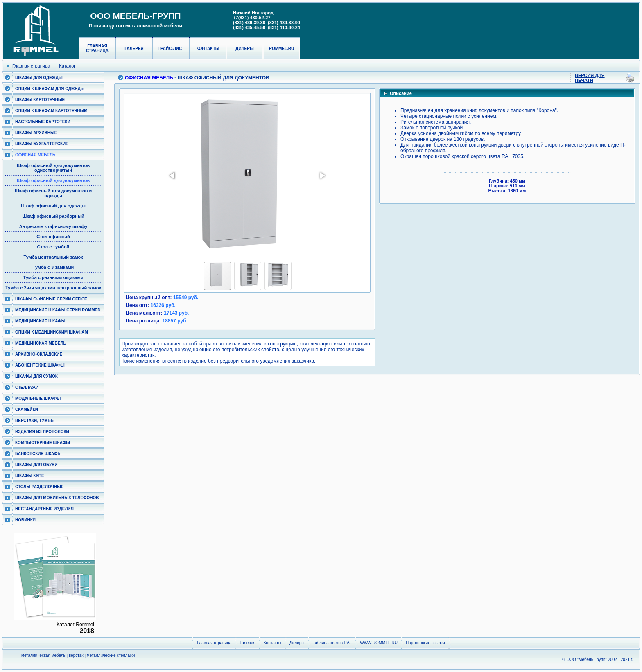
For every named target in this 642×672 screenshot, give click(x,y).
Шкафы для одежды (39, 78)
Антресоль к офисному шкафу (53, 226)
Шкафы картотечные (40, 100)
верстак (76, 655)
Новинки (25, 520)
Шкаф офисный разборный (53, 216)
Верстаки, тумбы (35, 421)
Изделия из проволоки (42, 432)
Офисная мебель (35, 155)
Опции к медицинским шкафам (52, 332)
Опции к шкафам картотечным (51, 111)
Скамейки (27, 409)
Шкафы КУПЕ (30, 476)
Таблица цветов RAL (332, 643)
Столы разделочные (40, 487)
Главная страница (97, 48)
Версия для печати (590, 78)
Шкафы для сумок (36, 376)
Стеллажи (27, 387)
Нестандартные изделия (44, 509)
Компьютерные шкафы (43, 443)
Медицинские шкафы (40, 321)
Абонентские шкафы (40, 365)
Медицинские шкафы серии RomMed (58, 310)
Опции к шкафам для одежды (50, 89)
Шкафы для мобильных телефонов (57, 498)
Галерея (134, 48)
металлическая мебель (43, 655)
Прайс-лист (171, 48)
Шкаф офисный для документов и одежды (53, 193)
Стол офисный (53, 237)
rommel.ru (282, 48)
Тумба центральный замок (53, 257)
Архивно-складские (39, 354)
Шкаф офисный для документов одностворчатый (53, 168)
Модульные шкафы (38, 398)
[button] (173, 176)
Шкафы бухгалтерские (42, 144)
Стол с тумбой (53, 247)
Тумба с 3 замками (53, 267)
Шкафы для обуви (36, 465)
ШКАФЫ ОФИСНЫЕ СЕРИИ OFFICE (51, 299)
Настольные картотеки (43, 122)
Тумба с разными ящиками (53, 277)
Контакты (208, 48)
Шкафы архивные (36, 133)
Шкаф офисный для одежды (53, 206)
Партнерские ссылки (425, 643)
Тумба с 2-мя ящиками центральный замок (53, 288)
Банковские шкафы (38, 454)
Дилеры (244, 48)
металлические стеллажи (111, 655)
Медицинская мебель (41, 343)
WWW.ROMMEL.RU (379, 643)
